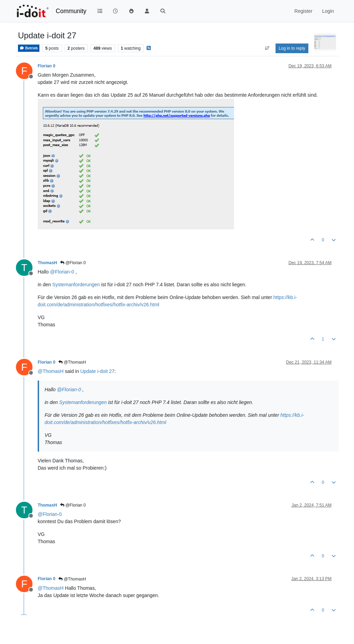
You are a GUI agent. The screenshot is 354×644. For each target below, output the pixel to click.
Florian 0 (46, 66)
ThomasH (47, 263)
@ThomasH (72, 362)
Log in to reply (292, 48)
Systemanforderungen (76, 285)
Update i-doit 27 (97, 371)
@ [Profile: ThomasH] (51, 371)
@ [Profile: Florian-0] (62, 272)
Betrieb (29, 48)
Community (71, 11)
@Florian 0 (73, 263)
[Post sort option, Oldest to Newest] (267, 48)
